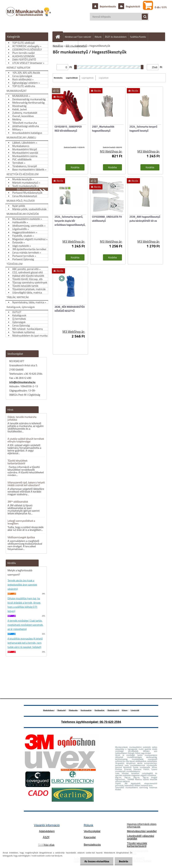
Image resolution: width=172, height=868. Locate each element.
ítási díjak (46, 845)
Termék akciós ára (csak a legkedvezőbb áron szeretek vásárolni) (22, 585)
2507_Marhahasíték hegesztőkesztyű (103, 129)
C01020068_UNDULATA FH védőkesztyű (107, 219)
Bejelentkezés (108, 6)
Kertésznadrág (86, 710)
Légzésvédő (135, 710)
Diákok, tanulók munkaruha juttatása (22, 418)
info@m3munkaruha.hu (22, 382)
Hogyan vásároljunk (67, 45)
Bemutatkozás (92, 845)
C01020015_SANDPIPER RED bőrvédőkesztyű (68, 129)
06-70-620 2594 (110, 722)
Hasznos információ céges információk (142, 825)
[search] (143, 17)
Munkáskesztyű (113, 710)
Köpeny (125, 710)
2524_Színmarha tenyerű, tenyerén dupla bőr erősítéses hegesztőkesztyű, (70, 221)
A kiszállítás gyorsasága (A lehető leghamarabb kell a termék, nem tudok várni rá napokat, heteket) (25, 643)
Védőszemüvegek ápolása (21, 537)
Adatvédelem (47, 831)
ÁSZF (46, 837)
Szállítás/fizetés (138, 37)
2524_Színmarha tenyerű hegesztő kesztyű (143, 129)
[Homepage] (59, 37)
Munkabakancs (49, 710)
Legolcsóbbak (72, 78)
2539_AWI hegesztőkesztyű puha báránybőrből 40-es (145, 219)
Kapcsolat (90, 837)
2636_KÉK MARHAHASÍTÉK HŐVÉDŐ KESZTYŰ (70, 309)
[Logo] (29, 15)
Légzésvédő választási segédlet (141, 837)
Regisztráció (133, 6)
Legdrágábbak (88, 78)
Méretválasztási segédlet (142, 831)
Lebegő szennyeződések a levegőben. (21, 522)
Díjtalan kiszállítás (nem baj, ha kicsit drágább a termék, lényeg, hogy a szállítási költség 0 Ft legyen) (24, 605)
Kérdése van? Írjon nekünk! (78, 37)
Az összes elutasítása (97, 861)
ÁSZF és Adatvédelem (116, 37)
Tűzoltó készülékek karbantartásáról (17, 462)
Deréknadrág (100, 710)
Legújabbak (104, 78)
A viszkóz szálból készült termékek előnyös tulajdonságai (26, 440)
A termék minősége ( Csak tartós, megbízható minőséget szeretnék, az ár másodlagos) (25, 625)
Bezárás (124, 861)
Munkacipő (62, 710)
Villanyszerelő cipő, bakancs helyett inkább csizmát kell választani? (26, 484)
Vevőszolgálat (92, 831)
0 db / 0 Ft (161, 7)
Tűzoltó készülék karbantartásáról (137, 845)
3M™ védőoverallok (18, 502)
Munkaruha (73, 710)
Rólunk (98, 37)
